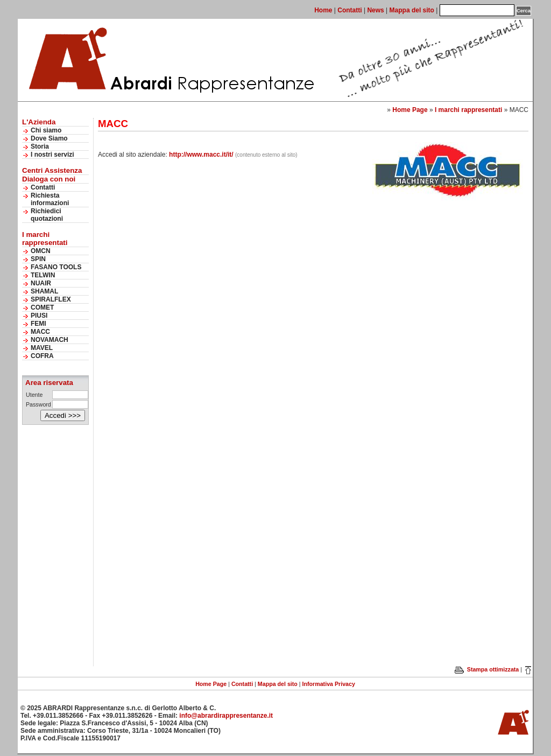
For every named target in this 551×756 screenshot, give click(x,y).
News (375, 10)
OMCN (41, 251)
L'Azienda (39, 122)
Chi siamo (46, 130)
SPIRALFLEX (51, 299)
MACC (40, 332)
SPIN (38, 259)
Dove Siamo (49, 138)
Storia (40, 146)
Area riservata (49, 383)
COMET (42, 307)
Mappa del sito (412, 10)
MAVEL (42, 348)
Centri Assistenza (52, 170)
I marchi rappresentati (468, 110)
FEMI (38, 324)
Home (323, 10)
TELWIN (43, 275)
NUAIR (41, 283)
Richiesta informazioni (50, 199)
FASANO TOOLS (56, 267)
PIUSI (39, 316)
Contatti (349, 10)
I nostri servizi (52, 155)
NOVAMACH (50, 340)
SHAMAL (44, 291)
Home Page (410, 110)
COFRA (42, 356)
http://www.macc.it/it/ (201, 155)
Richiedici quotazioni (47, 215)
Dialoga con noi (49, 179)
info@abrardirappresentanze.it (226, 716)
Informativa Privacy (329, 684)
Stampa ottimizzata (487, 669)
